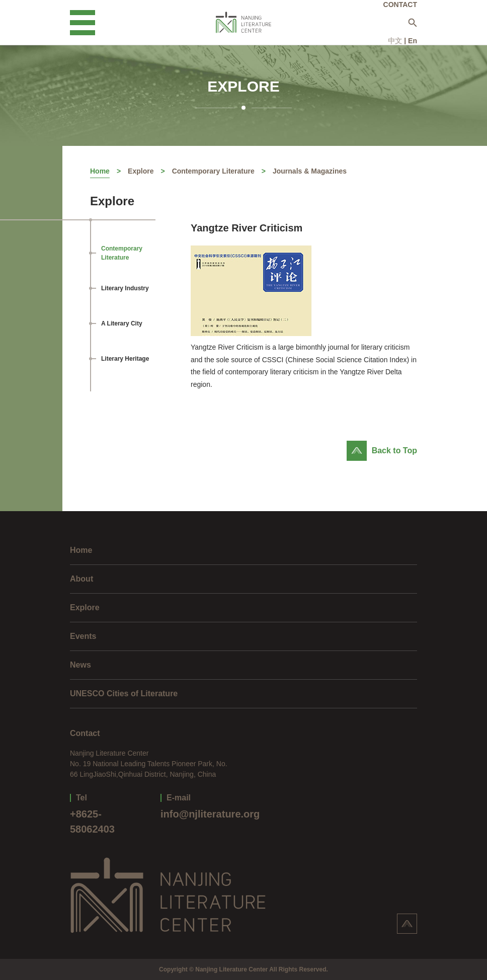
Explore (141, 171)
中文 (395, 41)
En (413, 41)
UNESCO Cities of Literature (124, 693)
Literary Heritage (125, 359)
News (80, 665)
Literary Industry (125, 288)
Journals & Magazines (310, 171)
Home (100, 171)
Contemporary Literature (213, 171)
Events (83, 636)
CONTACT (400, 5)
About (82, 579)
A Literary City (122, 323)
